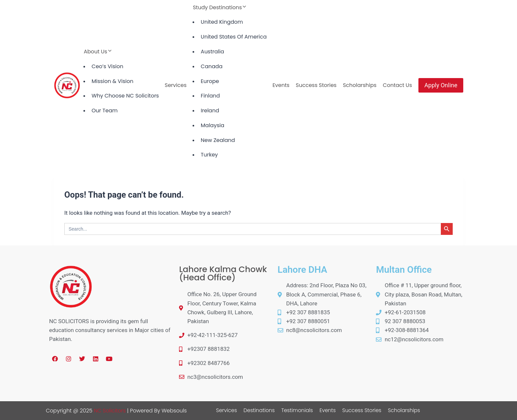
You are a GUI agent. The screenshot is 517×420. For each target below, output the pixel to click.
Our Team (105, 111)
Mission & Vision (113, 81)
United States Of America (234, 37)
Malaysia (213, 125)
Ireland (210, 111)
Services (176, 85)
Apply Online (441, 85)
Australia (213, 52)
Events (281, 85)
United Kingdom (222, 22)
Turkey (209, 155)
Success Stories (316, 85)
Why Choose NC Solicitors (125, 96)
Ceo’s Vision (107, 66)
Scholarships (360, 85)
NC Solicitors (110, 411)
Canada (212, 66)
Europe (210, 81)
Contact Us (397, 85)
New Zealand (218, 140)
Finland (210, 96)
